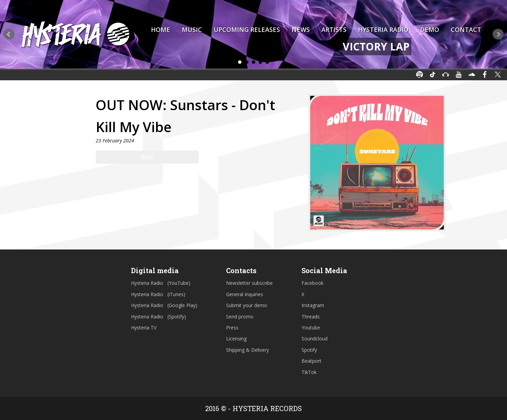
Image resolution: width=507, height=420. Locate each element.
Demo (430, 30)
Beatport (311, 361)
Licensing (236, 339)
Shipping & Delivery (247, 350)
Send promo (240, 317)
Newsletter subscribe (249, 283)
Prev (9, 34)
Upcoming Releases (247, 30)
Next (498, 34)
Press (232, 328)
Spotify (309, 350)
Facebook (313, 283)
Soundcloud (315, 339)
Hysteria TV (144, 328)
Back (147, 157)
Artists (334, 30)
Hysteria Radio (383, 30)
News (301, 30)
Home (161, 30)
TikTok (309, 372)
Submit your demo (247, 305)
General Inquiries (245, 294)
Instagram (313, 305)
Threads (311, 317)
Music (192, 30)
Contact (466, 30)
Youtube (311, 328)
